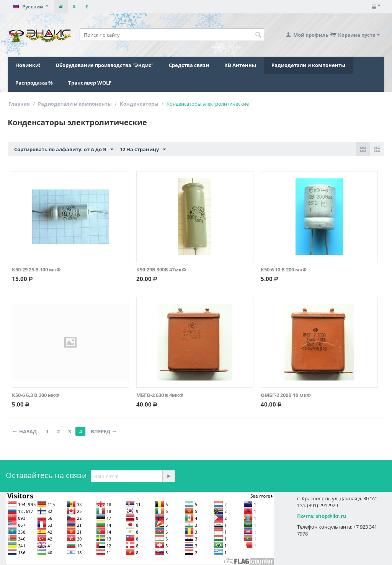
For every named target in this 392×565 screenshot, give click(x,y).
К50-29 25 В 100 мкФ (36, 269)
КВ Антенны (240, 65)
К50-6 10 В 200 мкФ (284, 269)
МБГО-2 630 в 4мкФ (160, 395)
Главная (19, 104)
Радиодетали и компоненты (308, 65)
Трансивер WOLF (90, 83)
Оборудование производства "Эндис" (105, 65)
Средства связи (189, 65)
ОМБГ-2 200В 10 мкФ (286, 395)
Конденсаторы (139, 104)
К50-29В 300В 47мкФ (161, 269)
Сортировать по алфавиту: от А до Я (64, 150)
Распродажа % (34, 83)
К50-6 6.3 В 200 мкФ (36, 395)
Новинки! (28, 65)
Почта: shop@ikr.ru (322, 516)
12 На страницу (143, 150)
